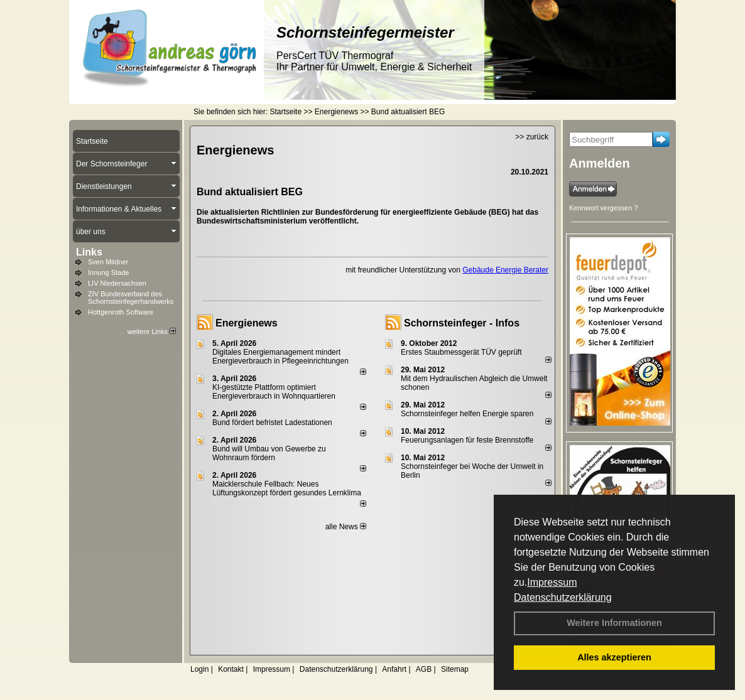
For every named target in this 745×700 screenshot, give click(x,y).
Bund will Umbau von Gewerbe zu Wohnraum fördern (269, 453)
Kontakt (231, 669)
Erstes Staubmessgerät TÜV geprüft (461, 352)
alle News (346, 527)
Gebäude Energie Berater (505, 270)
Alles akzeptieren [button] (614, 657)
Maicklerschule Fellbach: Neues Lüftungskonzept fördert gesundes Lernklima (287, 488)
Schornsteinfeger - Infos (462, 323)
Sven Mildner (108, 262)
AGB (424, 669)
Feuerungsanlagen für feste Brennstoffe (467, 440)
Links (89, 252)
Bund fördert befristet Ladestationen (272, 423)
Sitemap (455, 669)
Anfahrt (394, 669)
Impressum (552, 582)
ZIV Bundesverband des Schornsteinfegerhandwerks (131, 298)
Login (199, 669)
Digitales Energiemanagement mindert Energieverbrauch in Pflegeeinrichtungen (280, 357)
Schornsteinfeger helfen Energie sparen (467, 414)
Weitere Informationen (614, 623)
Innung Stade (108, 272)
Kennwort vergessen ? (603, 208)
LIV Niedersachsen (117, 283)
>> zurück (532, 137)
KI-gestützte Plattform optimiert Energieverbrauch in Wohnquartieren (274, 392)
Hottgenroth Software (121, 312)
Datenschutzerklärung (563, 597)
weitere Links (152, 331)
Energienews (247, 323)
